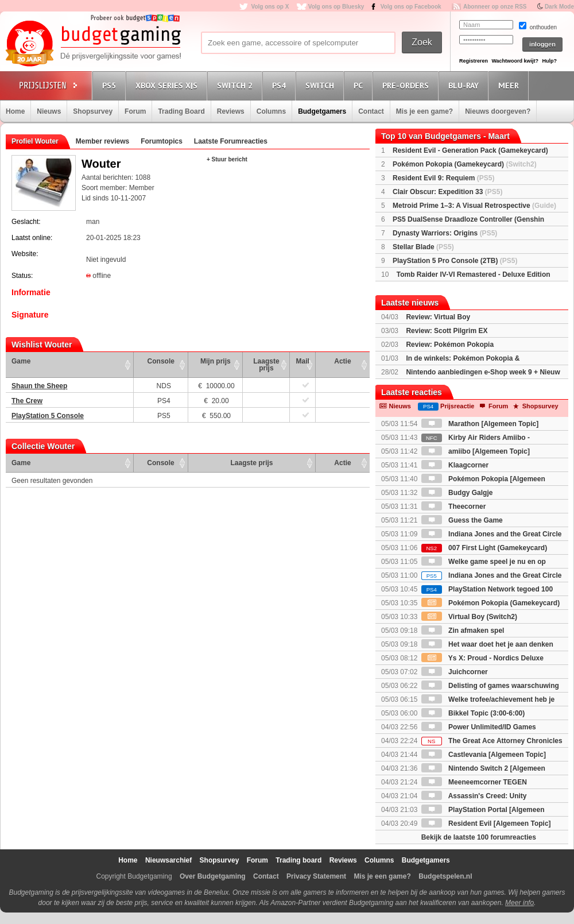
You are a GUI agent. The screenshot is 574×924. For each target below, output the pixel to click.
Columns (271, 111)
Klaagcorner (455, 465)
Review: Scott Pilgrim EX (447, 331)
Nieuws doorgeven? (498, 111)
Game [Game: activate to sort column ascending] (21, 361)
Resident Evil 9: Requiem (443, 178)
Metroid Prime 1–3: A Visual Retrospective (474, 206)
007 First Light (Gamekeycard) (484, 548)
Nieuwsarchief (168, 860)
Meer (510, 85)
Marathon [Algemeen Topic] (480, 424)
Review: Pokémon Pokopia (450, 345)
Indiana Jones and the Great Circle (492, 575)
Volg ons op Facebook (411, 7)
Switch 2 (236, 85)
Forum (135, 111)
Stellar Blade (423, 247)
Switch (321, 85)
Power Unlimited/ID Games (479, 727)
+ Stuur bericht (227, 159)
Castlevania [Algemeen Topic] (484, 755)
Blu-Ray (465, 85)
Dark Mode (559, 7)
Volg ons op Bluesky (336, 7)
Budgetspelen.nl (445, 876)
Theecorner (454, 507)
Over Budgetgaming (213, 876)
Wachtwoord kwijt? (515, 61)
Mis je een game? (424, 111)
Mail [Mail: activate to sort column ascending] (303, 361)
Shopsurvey (93, 111)
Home (15, 111)
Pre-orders (407, 85)
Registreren (474, 61)
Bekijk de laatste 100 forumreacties (479, 837)
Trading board (298, 860)
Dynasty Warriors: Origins (445, 233)
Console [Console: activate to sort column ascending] (161, 361)
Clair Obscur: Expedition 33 (447, 192)
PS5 (111, 85)
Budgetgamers (322, 111)
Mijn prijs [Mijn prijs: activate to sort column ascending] (216, 361)
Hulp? (549, 61)
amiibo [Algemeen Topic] (476, 451)
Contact (371, 111)
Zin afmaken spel (463, 631)
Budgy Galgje (457, 493)
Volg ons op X (270, 7)
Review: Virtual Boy (438, 317)
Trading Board (181, 111)
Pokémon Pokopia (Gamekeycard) (465, 164)
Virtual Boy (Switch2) (469, 617)
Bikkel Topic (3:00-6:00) (473, 713)
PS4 (281, 85)
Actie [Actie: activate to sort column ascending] (342, 361)
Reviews (231, 111)
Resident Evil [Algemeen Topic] (486, 824)
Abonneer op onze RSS (495, 7)
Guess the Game (462, 520)
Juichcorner (455, 672)
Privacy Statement (316, 876)
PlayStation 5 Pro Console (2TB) (455, 261)
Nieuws (49, 111)
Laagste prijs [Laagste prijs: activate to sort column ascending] (266, 365)
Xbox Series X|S (168, 85)
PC (360, 85)
